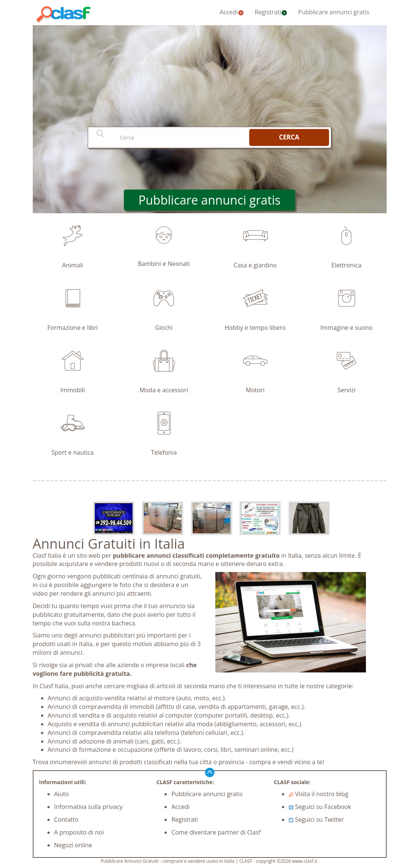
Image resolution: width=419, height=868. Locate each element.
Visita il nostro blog (318, 794)
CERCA (289, 137)
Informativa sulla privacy (88, 807)
